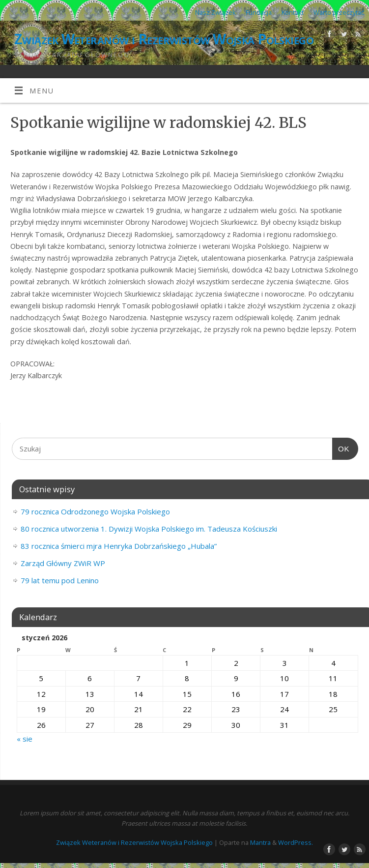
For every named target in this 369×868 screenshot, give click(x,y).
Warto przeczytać (339, 12)
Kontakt (293, 12)
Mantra (260, 842)
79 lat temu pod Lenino (60, 580)
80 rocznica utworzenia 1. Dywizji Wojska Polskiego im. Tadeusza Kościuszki (149, 529)
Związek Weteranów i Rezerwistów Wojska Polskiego (164, 39)
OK (341, 449)
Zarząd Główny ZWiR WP (63, 563)
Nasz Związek (215, 12)
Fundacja (259, 12)
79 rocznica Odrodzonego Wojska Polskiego (95, 511)
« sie (25, 739)
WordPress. (296, 842)
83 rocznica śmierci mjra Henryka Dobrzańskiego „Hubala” (119, 546)
